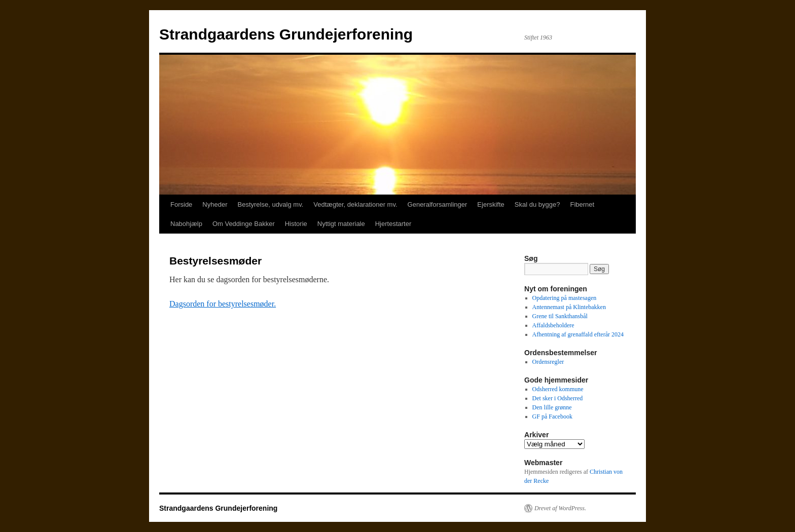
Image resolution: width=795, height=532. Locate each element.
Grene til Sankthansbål (560, 316)
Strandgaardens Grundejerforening (286, 34)
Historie (296, 224)
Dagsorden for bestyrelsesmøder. (223, 304)
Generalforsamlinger (438, 204)
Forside (181, 204)
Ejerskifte (491, 204)
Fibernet (582, 204)
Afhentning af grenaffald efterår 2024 (578, 334)
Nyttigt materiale (341, 224)
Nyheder (215, 204)
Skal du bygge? (537, 204)
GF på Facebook (552, 416)
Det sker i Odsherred (558, 398)
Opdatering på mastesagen (565, 298)
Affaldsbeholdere (553, 325)
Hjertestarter (393, 224)
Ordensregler (548, 362)
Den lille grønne (552, 407)
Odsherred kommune (558, 389)
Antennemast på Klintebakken (569, 307)
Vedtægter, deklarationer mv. (355, 204)
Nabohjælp (186, 224)
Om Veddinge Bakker (244, 224)
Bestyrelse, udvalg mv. (271, 204)
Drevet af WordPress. (560, 508)
